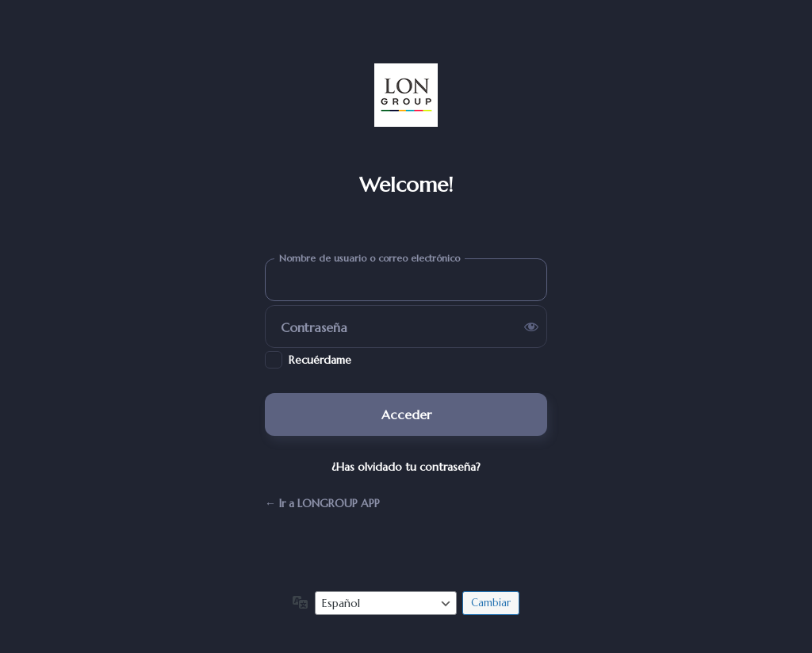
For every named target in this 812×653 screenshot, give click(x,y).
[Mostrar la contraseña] (531, 326)
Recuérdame (320, 360)
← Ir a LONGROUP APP (322, 503)
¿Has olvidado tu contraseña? (406, 467)
